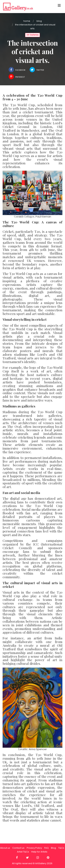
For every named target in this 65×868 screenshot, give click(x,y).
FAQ (46, 848)
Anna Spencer (38, 749)
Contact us (18, 848)
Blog (39, 21)
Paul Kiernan (43, 217)
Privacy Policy (34, 848)
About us (5, 848)
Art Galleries (33, 35)
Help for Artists (39, 852)
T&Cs (61, 848)
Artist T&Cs (23, 852)
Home (27, 21)
